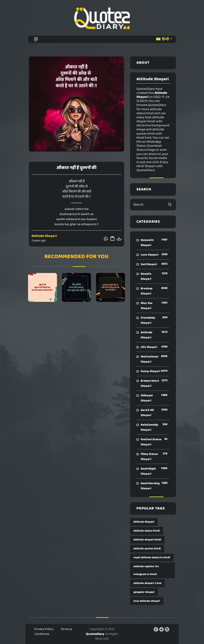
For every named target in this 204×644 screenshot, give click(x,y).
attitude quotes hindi (147, 549)
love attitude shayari (147, 601)
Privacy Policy (44, 629)
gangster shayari (144, 592)
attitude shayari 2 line (147, 583)
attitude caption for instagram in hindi (146, 570)
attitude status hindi (147, 531)
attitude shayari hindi (147, 540)
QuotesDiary (95, 634)
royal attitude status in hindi (152, 558)
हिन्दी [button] (163, 39)
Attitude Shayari (44, 236)
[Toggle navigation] (36, 39)
